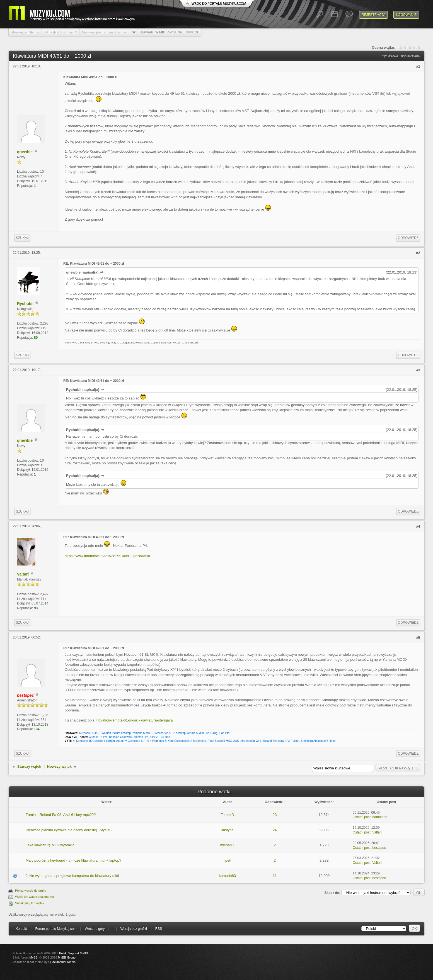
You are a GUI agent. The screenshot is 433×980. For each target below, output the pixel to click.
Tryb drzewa (390, 56)
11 (275, 876)
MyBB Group (67, 957)
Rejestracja (373, 15)
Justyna (227, 830)
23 (275, 815)
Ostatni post (362, 817)
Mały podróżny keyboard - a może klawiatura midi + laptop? (73, 860)
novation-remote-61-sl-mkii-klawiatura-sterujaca (135, 720)
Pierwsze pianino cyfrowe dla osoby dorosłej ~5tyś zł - (69, 830)
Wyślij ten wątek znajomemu (34, 897)
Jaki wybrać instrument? (61, 32)
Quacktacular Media (62, 962)
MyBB (34, 957)
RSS (159, 929)
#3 (418, 370)
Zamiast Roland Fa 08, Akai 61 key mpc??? (61, 815)
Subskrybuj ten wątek (30, 903)
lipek (227, 860)
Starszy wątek (29, 766)
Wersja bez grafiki (134, 929)
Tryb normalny (410, 56)
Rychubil (25, 304)
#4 (418, 526)
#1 (418, 66)
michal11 (228, 845)
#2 (418, 253)
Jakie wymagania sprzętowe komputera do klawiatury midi (72, 876)
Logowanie (406, 15)
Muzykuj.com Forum (25, 32)
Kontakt (21, 929)
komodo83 (227, 876)
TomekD (228, 815)
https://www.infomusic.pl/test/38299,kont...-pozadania (107, 556)
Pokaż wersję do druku (31, 891)
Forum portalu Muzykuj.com (56, 929)
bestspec (379, 848)
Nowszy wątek (59, 766)
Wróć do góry (95, 929)
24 (275, 830)
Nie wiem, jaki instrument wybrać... (106, 32)
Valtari (23, 574)
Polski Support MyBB (73, 953)
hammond (380, 817)
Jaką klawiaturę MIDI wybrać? (50, 845)
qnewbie (25, 152)
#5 (418, 638)
